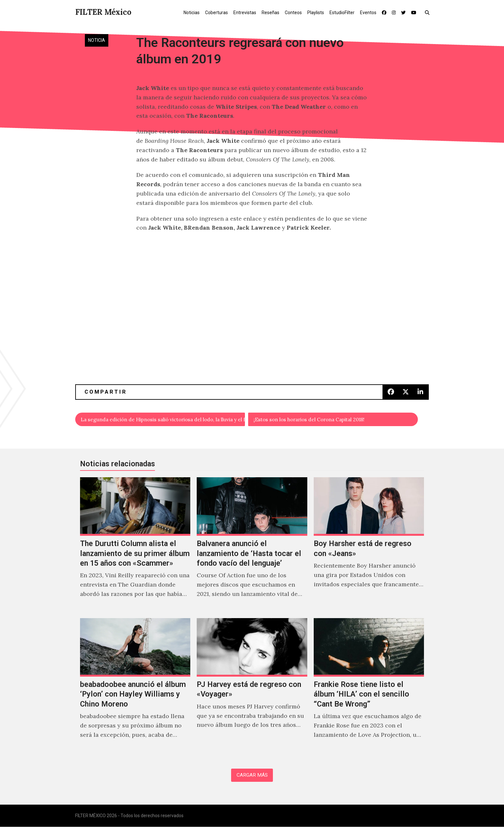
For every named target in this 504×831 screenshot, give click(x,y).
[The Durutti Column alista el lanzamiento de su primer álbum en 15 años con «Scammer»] (135, 547)
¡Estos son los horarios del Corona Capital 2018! (321, 420)
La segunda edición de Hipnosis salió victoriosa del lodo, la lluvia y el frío (163, 420)
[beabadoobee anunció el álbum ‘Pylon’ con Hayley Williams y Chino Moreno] (135, 688)
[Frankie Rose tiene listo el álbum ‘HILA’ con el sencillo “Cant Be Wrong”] (369, 688)
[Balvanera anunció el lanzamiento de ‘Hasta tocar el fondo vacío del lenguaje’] (252, 547)
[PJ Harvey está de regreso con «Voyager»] (252, 688)
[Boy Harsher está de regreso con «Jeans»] (369, 547)
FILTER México (103, 12)
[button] (429, 12)
